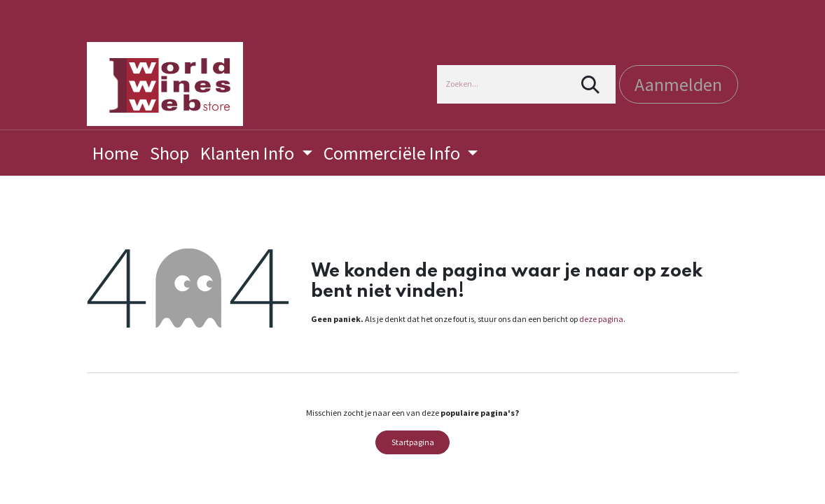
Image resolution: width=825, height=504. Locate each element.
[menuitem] (116, 153)
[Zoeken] (591, 84)
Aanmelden (678, 84)
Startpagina (413, 442)
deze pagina (601, 319)
